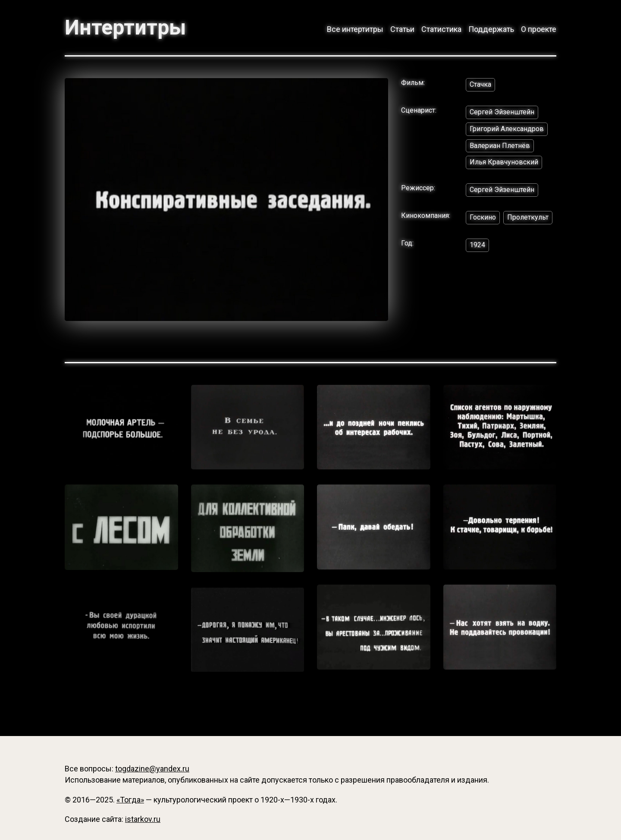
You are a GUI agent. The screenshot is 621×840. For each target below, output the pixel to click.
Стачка (480, 84)
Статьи (402, 29)
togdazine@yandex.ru (152, 769)
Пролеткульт (528, 217)
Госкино (483, 217)
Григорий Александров (507, 129)
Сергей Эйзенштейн (502, 112)
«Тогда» (130, 800)
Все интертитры (355, 29)
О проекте (539, 29)
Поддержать (491, 29)
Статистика (441, 29)
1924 (477, 245)
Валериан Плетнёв (500, 146)
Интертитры (125, 28)
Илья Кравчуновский (504, 162)
